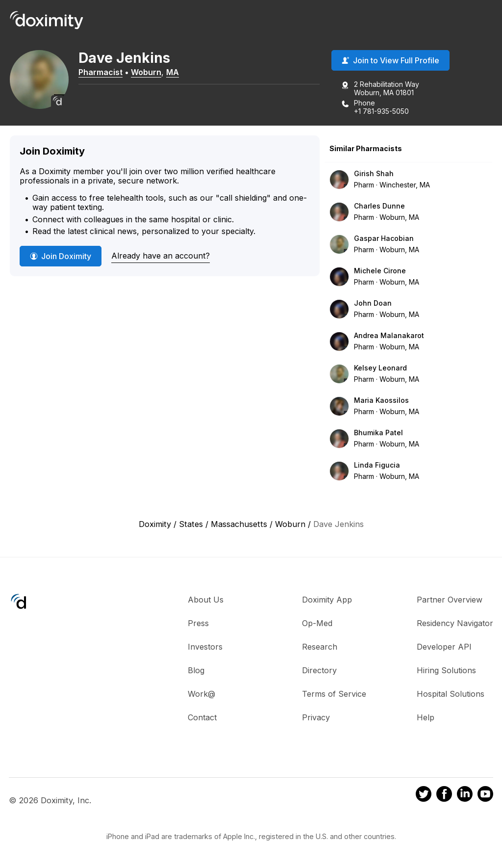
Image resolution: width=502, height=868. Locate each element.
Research (320, 647)
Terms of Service (334, 694)
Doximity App (327, 600)
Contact (202, 717)
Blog (196, 670)
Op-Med (317, 623)
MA (173, 72)
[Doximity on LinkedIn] (465, 795)
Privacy (316, 717)
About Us (206, 600)
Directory (319, 670)
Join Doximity (61, 256)
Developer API (444, 647)
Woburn (146, 72)
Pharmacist (100, 72)
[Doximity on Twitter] (424, 795)
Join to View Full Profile (390, 60)
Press (198, 623)
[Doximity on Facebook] (444, 795)
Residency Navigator (455, 623)
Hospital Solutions (451, 694)
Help (426, 717)
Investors (205, 647)
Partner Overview (450, 600)
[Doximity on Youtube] (485, 795)
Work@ (201, 694)
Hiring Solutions (446, 670)
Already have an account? (161, 256)
